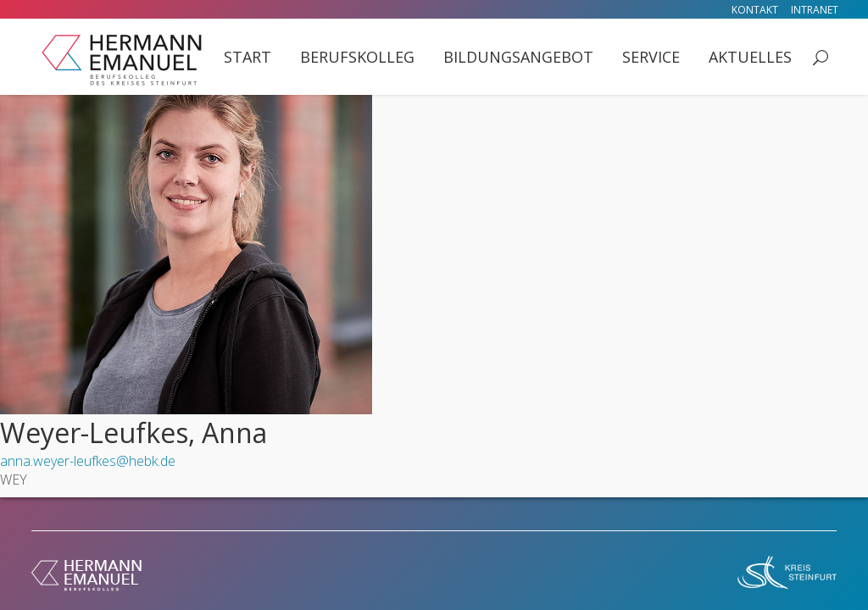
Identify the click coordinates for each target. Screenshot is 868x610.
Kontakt (755, 10)
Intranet (815, 10)
